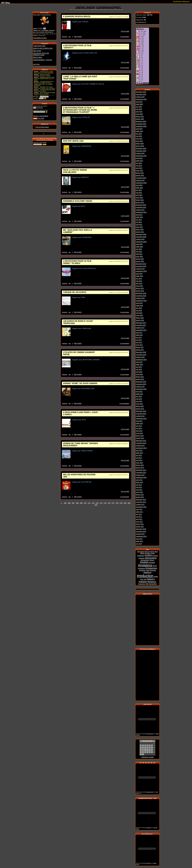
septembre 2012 (141, 477)
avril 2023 (139, 168)
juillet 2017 (139, 335)
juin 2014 (139, 426)
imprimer (65, 37)
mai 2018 (139, 310)
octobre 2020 (140, 239)
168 (77, 503)
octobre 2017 (140, 327)
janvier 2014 (140, 438)
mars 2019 (139, 286)
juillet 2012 (139, 482)
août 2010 (139, 538)
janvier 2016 (140, 379)
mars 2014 (139, 433)
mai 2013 (139, 457)
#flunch (152, 560)
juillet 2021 (139, 217)
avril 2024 (139, 138)
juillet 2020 (139, 246)
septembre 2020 (141, 241)
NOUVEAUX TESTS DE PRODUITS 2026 (41, 54)
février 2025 (140, 116)
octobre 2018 (140, 298)
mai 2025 (139, 109)
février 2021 (140, 229)
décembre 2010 (141, 529)
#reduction (145, 575)
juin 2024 (139, 133)
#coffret (148, 555)
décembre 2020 (141, 234)
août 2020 (139, 244)
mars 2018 (139, 315)
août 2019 (139, 273)
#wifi (147, 584)
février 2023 (140, 173)
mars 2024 (139, 141)
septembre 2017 (141, 330)
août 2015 (139, 391)
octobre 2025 (140, 96)
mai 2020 (139, 251)
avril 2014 (139, 430)
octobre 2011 (140, 504)
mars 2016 (139, 374)
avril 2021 (139, 224)
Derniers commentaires (41, 116)
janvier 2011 (140, 526)
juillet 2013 (139, 453)
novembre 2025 (141, 94)
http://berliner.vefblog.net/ (181, 2)
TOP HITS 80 (150, 733)
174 (101, 503)
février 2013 (140, 465)
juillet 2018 (139, 305)
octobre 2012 (140, 475)
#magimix (142, 570)
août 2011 (139, 509)
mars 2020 (139, 256)
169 (81, 503)
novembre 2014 (141, 413)
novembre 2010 (141, 531)
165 (65, 503)
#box (156, 551)
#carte (153, 553)
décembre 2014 (141, 411)
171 (89, 503)
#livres (155, 565)
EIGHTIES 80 (150, 791)
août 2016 (139, 362)
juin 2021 (139, 219)
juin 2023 (139, 163)
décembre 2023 (141, 148)
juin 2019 (139, 278)
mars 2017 (139, 344)
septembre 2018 (141, 300)
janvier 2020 (140, 261)
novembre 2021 (141, 207)
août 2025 (139, 101)
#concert (155, 555)
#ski (145, 579)
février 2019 (140, 288)
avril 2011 (139, 519)
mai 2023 (139, 165)
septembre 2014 (141, 418)
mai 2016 (139, 369)
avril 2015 (139, 401)
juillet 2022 (139, 187)
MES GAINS (37, 51)
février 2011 (140, 524)
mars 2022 (139, 197)
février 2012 (140, 494)
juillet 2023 (139, 160)
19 (147, 749)
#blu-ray (147, 551)
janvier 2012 (140, 497)
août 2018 (139, 303)
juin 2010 (139, 543)
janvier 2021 (140, 232)
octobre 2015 (140, 386)
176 (109, 503)
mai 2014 (139, 428)
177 (113, 503)
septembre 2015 (141, 389)
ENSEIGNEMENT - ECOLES (43, 60)
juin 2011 (139, 514)
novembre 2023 (141, 151)
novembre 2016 (141, 354)
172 (93, 503)
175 (105, 503)
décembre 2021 (141, 205)
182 (96, 505)
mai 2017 (139, 340)
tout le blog (36, 64)
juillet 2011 (139, 511)
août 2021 (139, 214)
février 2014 (140, 435)
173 (97, 503)
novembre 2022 (141, 178)
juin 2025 (139, 106)
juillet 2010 (139, 541)
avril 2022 (139, 195)
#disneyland (151, 558)
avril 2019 (139, 283)
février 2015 (140, 406)
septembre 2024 (141, 126)
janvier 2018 (140, 320)
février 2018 (140, 317)
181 (129, 503)
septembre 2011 (141, 507)
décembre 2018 (141, 293)
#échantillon (153, 584)
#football (144, 562)
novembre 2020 (141, 236)
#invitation (152, 562)
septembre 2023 (141, 155)
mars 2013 (139, 462)
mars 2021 (139, 227)
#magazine (141, 568)
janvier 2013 (140, 467)
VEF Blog (5, 3)
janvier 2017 (140, 349)
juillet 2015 (139, 394)
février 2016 (140, 376)
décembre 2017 (141, 322)
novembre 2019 (141, 266)
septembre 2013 (141, 448)
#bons (152, 551)
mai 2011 (139, 516)
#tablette (143, 581)
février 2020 (140, 259)
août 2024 (139, 128)
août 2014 (139, 421)
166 (69, 503)
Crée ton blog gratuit (41, 127)
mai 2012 (139, 487)
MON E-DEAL (38, 57)
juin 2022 (139, 190)
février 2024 (140, 143)
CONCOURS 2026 (39, 46)
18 (145, 749)
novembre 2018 (141, 295)
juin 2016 (139, 367)
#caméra (147, 553)
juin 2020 (139, 249)
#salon (156, 576)
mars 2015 (139, 403)
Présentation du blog (40, 38)
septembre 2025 (141, 99)
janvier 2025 (140, 119)
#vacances (142, 584)
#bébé (142, 553)
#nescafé (153, 570)
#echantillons (145, 560)
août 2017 (139, 332)
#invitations (145, 565)
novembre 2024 (141, 124)
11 (145, 747)
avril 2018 (139, 313)
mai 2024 (139, 136)
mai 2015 (139, 399)
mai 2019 (139, 281)
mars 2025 (139, 114)
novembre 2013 (141, 443)
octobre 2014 (140, 416)
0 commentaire (125, 37)
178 (117, 503)
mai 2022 (139, 192)
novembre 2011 (141, 502)
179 (121, 503)
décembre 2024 (141, 121)
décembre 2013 (141, 440)
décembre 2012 (141, 470)
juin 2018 (139, 308)
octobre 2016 (140, 357)
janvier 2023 (140, 175)
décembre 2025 (141, 92)
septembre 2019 (141, 271)
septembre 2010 (141, 536)
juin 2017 (139, 337)
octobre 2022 (140, 180)
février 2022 (140, 200)
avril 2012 (139, 489)
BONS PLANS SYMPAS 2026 (43, 48)
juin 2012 (139, 484)
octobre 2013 (140, 445)
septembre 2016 (141, 359)
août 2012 (139, 480)
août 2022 (139, 185)
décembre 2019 (141, 263)
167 (73, 503)
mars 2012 (139, 492)
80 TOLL (148, 862)
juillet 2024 (139, 131)
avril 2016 (139, 372)
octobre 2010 (140, 534)
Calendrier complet (147, 756)
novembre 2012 (141, 472)
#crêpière (141, 558)
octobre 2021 (140, 209)
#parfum (147, 572)
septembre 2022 (141, 182)
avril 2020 (139, 254)
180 (125, 503)
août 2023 (139, 158)
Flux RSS (39, 118)
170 (85, 503)
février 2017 (140, 347)
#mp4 (148, 570)
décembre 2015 (141, 381)
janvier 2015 (140, 408)
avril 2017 (139, 342)
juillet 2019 (139, 276)
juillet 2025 (139, 104)
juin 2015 (139, 396)
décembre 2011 (141, 499)
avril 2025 (139, 111)
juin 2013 (139, 455)
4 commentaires (124, 403)
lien (70, 37)
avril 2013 (139, 460)
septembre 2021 (141, 212)
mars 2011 (139, 521)
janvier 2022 (140, 202)
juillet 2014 (139, 423)
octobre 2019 (140, 268)
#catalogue (141, 555)
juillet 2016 (139, 364)
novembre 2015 (141, 384)
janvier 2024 (140, 146)
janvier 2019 (140, 290)
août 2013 (139, 450)
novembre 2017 (141, 325)
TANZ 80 (148, 827)
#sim (142, 579)
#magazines (151, 568)
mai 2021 (139, 222)
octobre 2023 (140, 153)
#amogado (141, 551)
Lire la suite (125, 31)
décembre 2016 (141, 352)
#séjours (151, 579)
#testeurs (152, 581)
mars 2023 (139, 170)
